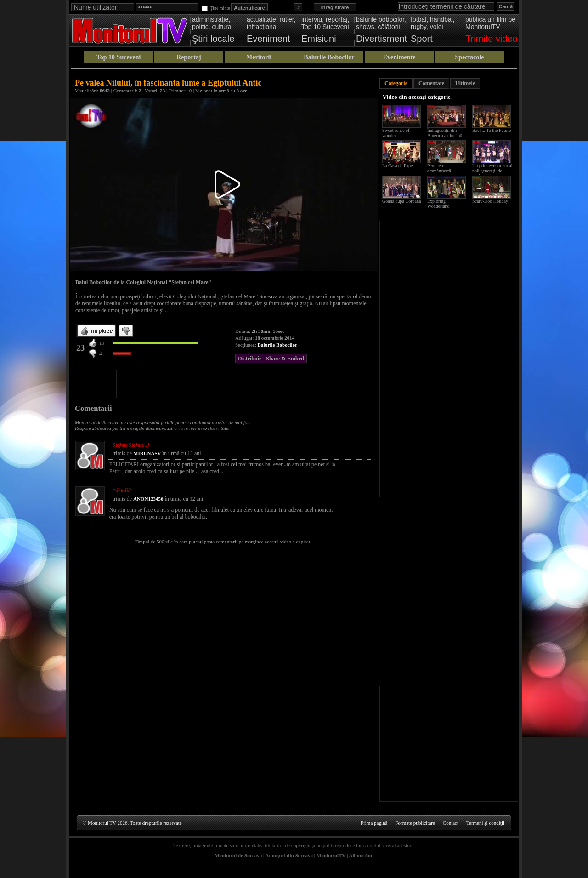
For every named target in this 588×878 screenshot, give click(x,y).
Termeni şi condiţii (485, 823)
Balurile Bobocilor (329, 57)
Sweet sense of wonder (396, 133)
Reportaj (189, 57)
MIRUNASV (147, 453)
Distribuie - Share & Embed (271, 359)
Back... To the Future (492, 130)
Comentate (431, 83)
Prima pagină (374, 823)
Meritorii (259, 57)
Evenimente (399, 57)
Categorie (396, 83)
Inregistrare (335, 7)
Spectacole (469, 57)
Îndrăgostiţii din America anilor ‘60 (445, 133)
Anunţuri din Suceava (289, 855)
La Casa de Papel (398, 166)
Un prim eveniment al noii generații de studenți (492, 171)
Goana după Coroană (401, 201)
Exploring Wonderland (438, 204)
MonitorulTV (331, 855)
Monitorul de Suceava (238, 855)
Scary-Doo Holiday (490, 201)
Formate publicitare (415, 823)
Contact (451, 823)
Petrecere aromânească (439, 168)
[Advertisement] (224, 384)
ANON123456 (148, 499)
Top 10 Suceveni (119, 57)
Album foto (361, 855)
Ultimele (465, 83)
